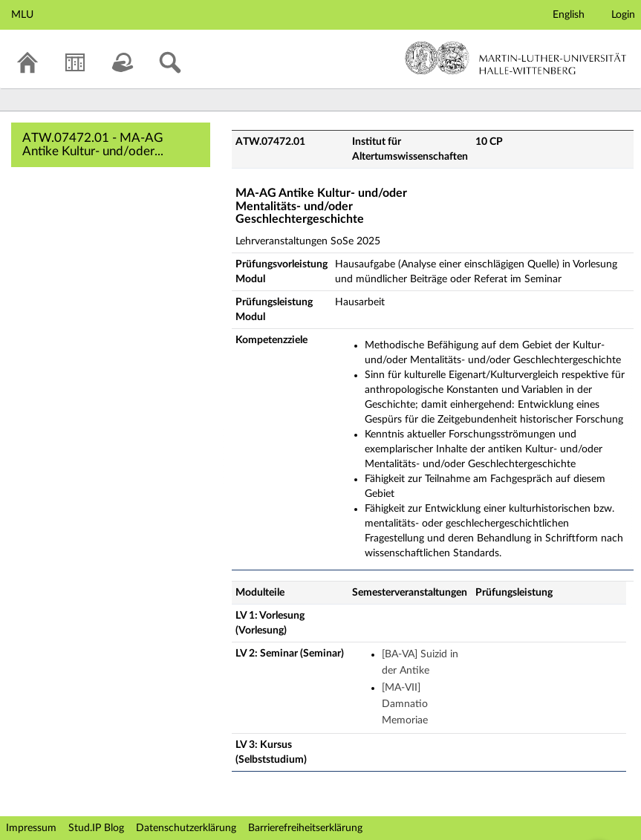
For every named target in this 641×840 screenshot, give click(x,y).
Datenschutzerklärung (186, 828)
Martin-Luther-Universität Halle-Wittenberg (516, 58)
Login (623, 15)
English (569, 15)
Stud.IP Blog (96, 828)
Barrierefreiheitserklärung (305, 828)
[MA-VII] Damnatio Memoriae (405, 704)
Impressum (31, 828)
